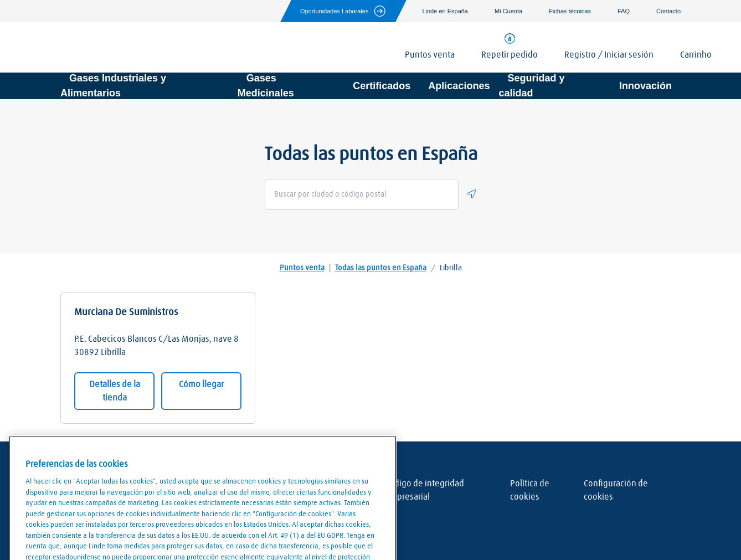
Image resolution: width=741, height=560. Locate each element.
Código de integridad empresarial (424, 490)
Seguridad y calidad (531, 86)
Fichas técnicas (570, 11)
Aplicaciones (459, 86)
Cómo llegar (201, 384)
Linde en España (445, 11)
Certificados (382, 86)
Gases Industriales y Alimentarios (113, 86)
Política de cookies (530, 490)
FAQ (624, 11)
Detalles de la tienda (115, 391)
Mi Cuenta (508, 11)
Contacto (668, 11)
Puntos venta (302, 268)
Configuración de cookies (616, 490)
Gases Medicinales (266, 86)
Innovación (645, 86)
